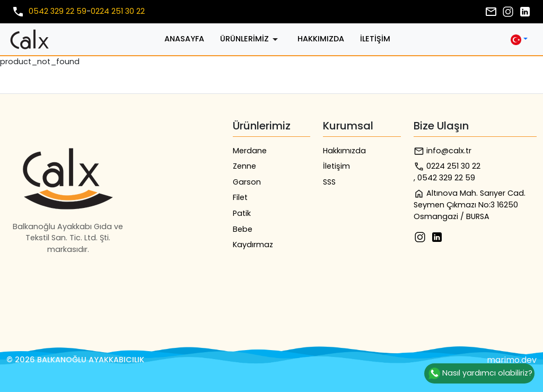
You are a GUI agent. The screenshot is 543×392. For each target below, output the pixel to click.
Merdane (250, 151)
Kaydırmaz (253, 245)
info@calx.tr (443, 151)
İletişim (375, 39)
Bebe (243, 229)
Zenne (244, 166)
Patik (242, 213)
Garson (247, 182)
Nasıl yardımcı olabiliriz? (479, 373)
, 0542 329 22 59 (444, 178)
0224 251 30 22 (118, 11)
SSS (329, 182)
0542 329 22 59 (58, 11)
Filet (240, 197)
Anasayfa (184, 39)
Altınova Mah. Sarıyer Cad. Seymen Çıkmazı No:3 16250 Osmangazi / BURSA (470, 204)
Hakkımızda (321, 39)
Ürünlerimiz (251, 39)
